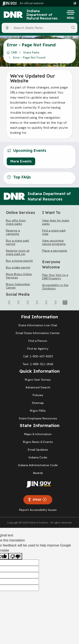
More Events (21, 161)
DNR (14, 52)
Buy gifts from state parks (16, 222)
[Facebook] (9, 302)
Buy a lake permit (18, 267)
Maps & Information (38, 434)
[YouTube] (37, 302)
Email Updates (38, 450)
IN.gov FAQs (38, 411)
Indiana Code (38, 457)
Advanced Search (38, 387)
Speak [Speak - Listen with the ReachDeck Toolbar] (37, 500)
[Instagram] (28, 302)
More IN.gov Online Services (19, 276)
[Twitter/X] (19, 302)
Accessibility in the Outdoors (55, 287)
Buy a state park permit (17, 242)
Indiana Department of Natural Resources (42, 15)
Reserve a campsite (13, 232)
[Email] (56, 302)
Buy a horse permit (19, 261)
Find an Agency (38, 349)
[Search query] (40, 28)
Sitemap (38, 403)
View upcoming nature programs (54, 242)
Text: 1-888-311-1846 (38, 364)
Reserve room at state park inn (18, 252)
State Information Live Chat (38, 325)
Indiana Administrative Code (38, 465)
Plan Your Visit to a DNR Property (55, 277)
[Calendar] (65, 302)
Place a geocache (55, 251)
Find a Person (38, 341)
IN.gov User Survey (38, 380)
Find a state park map (54, 232)
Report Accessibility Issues (38, 510)
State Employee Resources (38, 418)
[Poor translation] (15, 556)
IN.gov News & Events (38, 442)
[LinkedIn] (46, 302)
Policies (38, 395)
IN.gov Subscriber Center (18, 286)
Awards (38, 473)
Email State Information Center (38, 333)
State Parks (31, 52)
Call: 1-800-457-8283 (38, 356)
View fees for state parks (56, 222)
